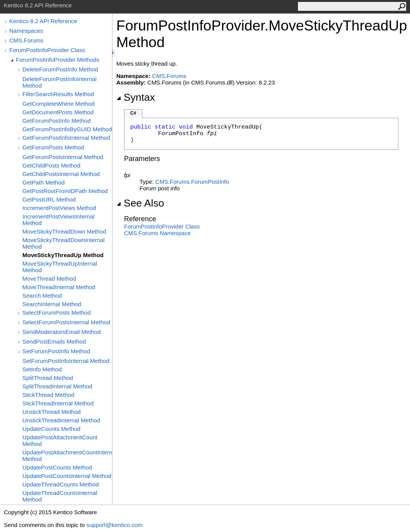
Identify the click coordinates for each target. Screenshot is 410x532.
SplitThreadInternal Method (57, 386)
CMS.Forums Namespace (157, 233)
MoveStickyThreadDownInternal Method (64, 243)
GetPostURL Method (49, 199)
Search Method (42, 296)
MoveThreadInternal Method (59, 287)
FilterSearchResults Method (58, 94)
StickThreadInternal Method (58, 403)
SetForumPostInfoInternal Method (66, 361)
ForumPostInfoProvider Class (47, 50)
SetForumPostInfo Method (56, 351)
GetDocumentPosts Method (58, 112)
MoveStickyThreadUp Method (63, 255)
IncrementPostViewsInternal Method (58, 220)
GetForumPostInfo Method (57, 121)
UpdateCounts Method (51, 429)
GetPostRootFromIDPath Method (65, 191)
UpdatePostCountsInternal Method (67, 476)
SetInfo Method (42, 369)
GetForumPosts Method (53, 147)
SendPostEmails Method (54, 341)
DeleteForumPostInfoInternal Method (60, 82)
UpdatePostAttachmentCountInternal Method (67, 456)
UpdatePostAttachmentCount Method (60, 441)
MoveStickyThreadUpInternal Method (60, 267)
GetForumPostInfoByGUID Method (67, 129)
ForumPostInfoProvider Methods (58, 60)
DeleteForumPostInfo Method (60, 69)
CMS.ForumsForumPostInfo (192, 182)
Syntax (136, 97)
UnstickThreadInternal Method (61, 420)
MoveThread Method (49, 279)
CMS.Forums (26, 40)
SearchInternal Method (52, 304)
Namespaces (26, 31)
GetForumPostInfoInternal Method (66, 138)
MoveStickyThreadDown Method (64, 231)
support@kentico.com (114, 525)
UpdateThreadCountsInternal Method (60, 496)
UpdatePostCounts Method (57, 467)
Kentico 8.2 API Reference (43, 21)
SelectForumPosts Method (57, 313)
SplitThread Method (48, 378)
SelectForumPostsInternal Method (66, 322)
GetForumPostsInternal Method (63, 157)
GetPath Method (43, 182)
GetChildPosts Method (51, 165)
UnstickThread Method (52, 412)
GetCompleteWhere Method (59, 104)
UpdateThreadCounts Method (61, 484)
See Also (140, 203)
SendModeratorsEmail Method (62, 332)
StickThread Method (48, 395)
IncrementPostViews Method (59, 208)
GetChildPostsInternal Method (61, 174)
